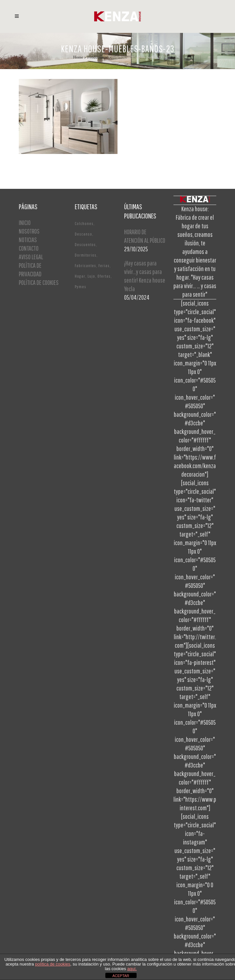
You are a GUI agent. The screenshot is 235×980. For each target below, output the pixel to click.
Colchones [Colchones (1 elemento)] (84, 224)
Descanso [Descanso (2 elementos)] (83, 234)
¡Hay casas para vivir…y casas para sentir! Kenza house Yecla (145, 276)
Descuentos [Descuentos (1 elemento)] (85, 245)
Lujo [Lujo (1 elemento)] (91, 276)
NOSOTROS (29, 231)
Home (78, 57)
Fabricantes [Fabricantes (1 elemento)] (85, 266)
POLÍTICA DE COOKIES (39, 282)
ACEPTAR (121, 976)
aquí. (132, 969)
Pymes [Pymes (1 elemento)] (80, 287)
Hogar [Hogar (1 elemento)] (80, 276)
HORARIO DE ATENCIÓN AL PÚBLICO (145, 236)
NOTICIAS (28, 240)
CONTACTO (29, 248)
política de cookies (53, 964)
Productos (96, 57)
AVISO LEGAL (31, 257)
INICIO (25, 223)
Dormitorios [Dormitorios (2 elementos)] (86, 255)
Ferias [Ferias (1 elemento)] (104, 266)
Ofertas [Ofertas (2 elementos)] (104, 276)
